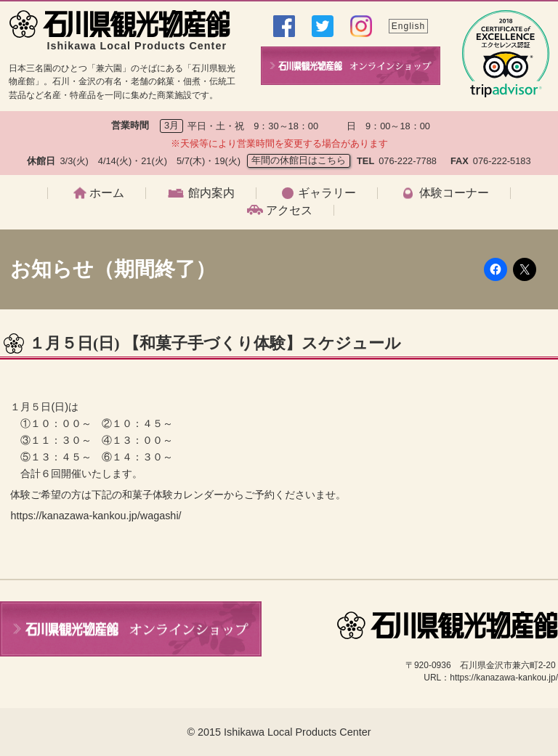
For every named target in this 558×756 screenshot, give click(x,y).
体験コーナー (454, 193)
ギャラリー (327, 193)
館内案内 (211, 193)
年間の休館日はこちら (299, 160)
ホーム (107, 193)
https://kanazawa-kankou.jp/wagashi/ (96, 516)
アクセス (289, 211)
